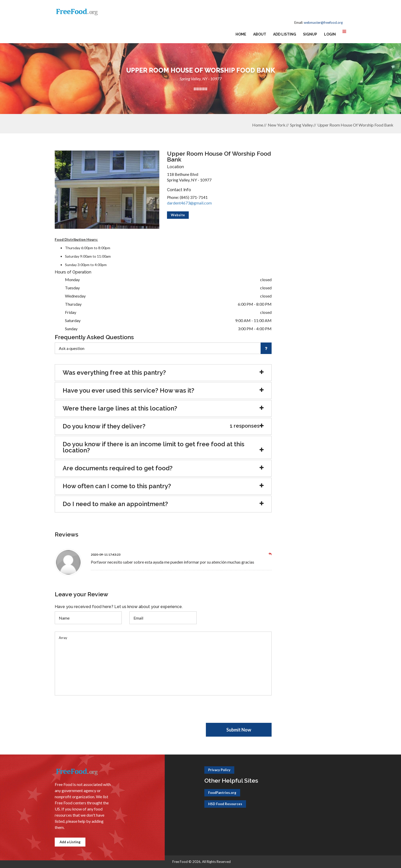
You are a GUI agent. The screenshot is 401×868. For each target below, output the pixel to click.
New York (277, 125)
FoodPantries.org (222, 793)
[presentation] (94, 713)
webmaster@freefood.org (323, 22)
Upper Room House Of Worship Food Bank (355, 125)
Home (241, 34)
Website (178, 215)
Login (330, 34)
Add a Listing (70, 842)
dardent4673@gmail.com (189, 203)
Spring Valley (301, 125)
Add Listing (285, 34)
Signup (310, 34)
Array (163, 664)
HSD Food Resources (225, 804)
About (260, 34)
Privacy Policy (219, 770)
